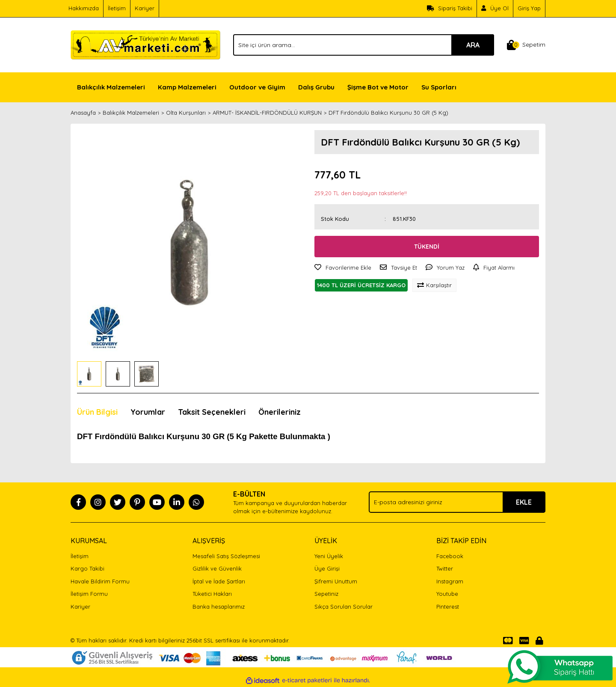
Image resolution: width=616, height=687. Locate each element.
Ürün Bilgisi (97, 412)
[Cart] (526, 45)
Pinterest (448, 607)
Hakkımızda (84, 8)
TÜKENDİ (427, 247)
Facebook (450, 556)
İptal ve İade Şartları (219, 581)
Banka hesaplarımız (219, 607)
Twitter (445, 568)
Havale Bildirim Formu (100, 581)
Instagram (450, 581)
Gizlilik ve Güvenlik (217, 568)
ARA (473, 45)
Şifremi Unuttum (336, 581)
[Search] (364, 45)
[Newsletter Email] (457, 502)
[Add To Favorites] (343, 268)
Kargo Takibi (87, 568)
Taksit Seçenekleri (212, 412)
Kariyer (145, 8)
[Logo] (145, 44)
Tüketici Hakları (212, 594)
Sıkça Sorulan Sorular (344, 607)
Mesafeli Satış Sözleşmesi (226, 556)
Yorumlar (148, 412)
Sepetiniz (326, 594)
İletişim (117, 8)
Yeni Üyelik (329, 556)
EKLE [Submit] (524, 502)
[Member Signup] (495, 9)
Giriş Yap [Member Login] (529, 8)
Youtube (447, 594)
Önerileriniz (280, 412)
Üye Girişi (327, 568)
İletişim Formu (89, 594)
